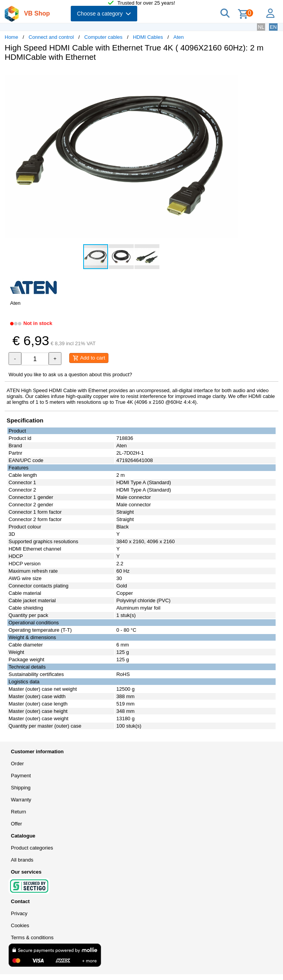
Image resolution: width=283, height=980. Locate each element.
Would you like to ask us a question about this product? (70, 374)
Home (11, 37)
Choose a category (104, 14)
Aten (179, 37)
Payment (21, 776)
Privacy (19, 913)
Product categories (32, 848)
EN (273, 27)
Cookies (20, 925)
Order (17, 764)
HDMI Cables (148, 37)
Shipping (21, 788)
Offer (17, 824)
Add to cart (89, 358)
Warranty (21, 800)
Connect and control (51, 37)
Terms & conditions (32, 937)
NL (261, 27)
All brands (22, 860)
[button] (231, 76)
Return (18, 812)
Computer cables (103, 37)
